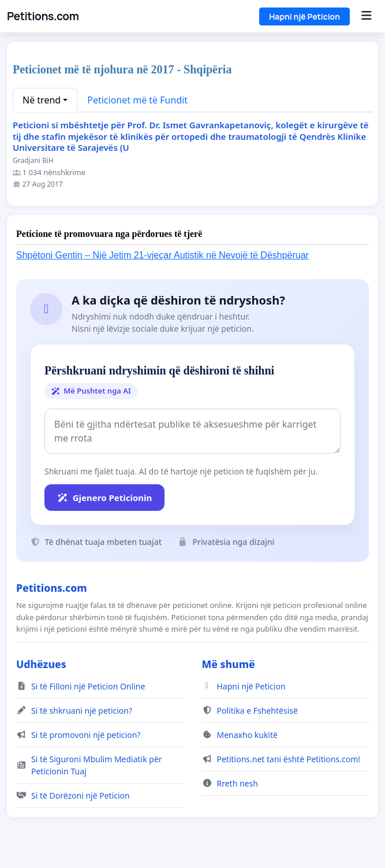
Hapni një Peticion (304, 16)
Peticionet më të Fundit (137, 100)
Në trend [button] (42, 100)
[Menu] (366, 16)
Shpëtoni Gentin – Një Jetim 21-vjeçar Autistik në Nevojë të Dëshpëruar (162, 255)
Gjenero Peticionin (104, 498)
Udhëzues (41, 664)
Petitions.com (43, 16)
